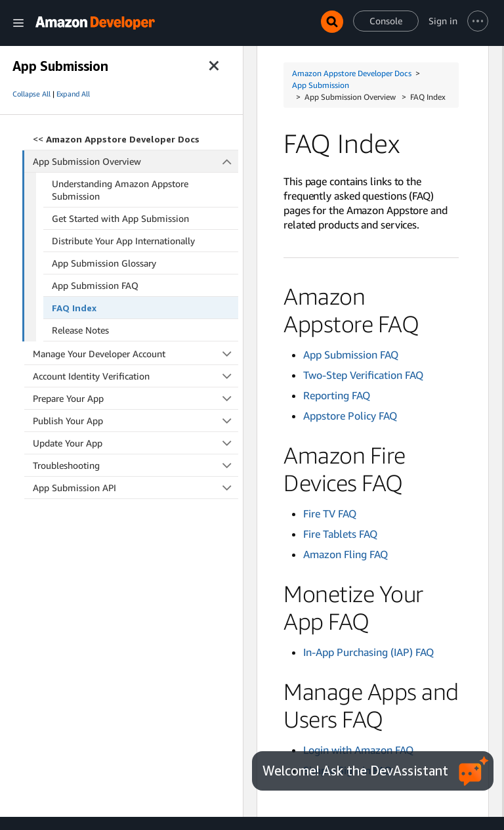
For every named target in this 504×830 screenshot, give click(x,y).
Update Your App (136, 443)
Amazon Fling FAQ (346, 554)
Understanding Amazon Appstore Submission (120, 190)
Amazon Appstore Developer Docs (352, 73)
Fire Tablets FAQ (340, 534)
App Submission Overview (136, 161)
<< (116, 139)
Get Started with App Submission (120, 218)
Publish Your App (136, 421)
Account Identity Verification (136, 376)
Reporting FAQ (337, 395)
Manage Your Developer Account (136, 354)
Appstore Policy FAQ (350, 416)
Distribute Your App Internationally (123, 241)
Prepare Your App (136, 398)
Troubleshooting (136, 465)
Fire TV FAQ (330, 513)
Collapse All (31, 94)
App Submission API (136, 488)
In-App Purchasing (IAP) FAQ (368, 652)
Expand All (73, 94)
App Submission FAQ (95, 285)
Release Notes (80, 330)
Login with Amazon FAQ (358, 750)
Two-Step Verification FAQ (363, 375)
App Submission (321, 85)
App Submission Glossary (104, 263)
